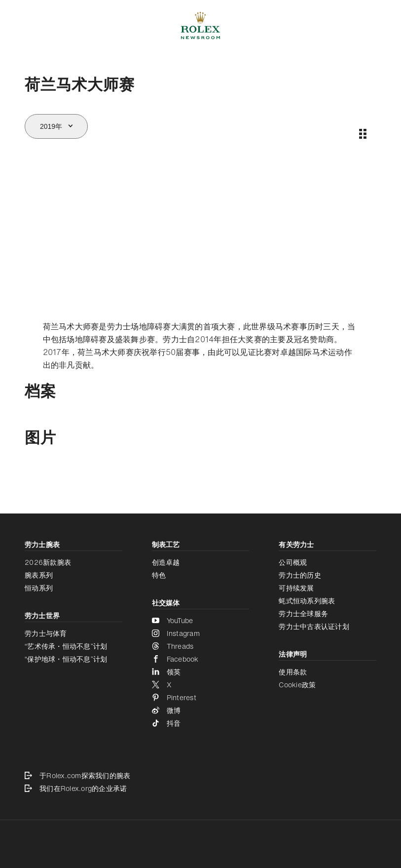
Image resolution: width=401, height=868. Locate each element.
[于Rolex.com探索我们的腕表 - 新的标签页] (200, 776)
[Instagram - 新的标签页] (201, 633)
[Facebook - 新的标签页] (201, 659)
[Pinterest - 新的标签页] (201, 698)
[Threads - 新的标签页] (201, 646)
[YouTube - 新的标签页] (201, 621)
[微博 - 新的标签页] (201, 710)
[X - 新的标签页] (201, 685)
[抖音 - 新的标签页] (201, 723)
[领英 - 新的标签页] (201, 672)
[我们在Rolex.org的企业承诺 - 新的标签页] (200, 789)
